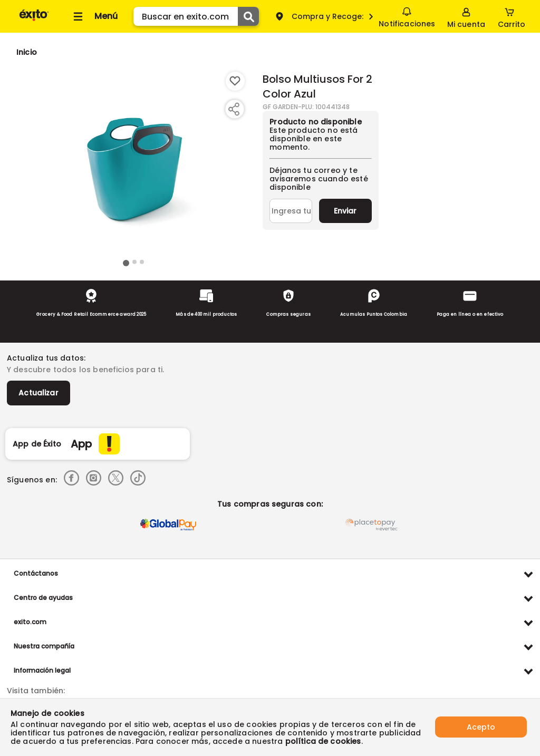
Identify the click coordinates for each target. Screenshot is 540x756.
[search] (196, 16)
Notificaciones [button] (407, 16)
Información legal (42, 670)
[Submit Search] (248, 16)
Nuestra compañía (44, 646)
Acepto (481, 727)
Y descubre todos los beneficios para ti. (85, 370)
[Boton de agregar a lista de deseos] (235, 81)
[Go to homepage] (27, 52)
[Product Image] (133, 164)
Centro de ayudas (43, 598)
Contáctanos (36, 573)
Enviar (345, 211)
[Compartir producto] (234, 109)
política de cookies (323, 741)
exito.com (30, 622)
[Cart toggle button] (512, 16)
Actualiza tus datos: (46, 358)
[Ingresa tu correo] (291, 211)
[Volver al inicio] (34, 20)
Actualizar (38, 393)
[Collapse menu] (94, 16)
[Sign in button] (466, 16)
